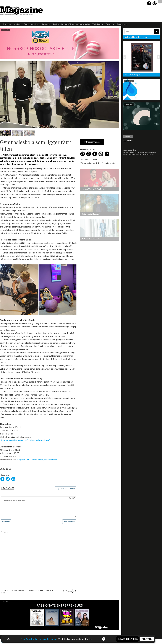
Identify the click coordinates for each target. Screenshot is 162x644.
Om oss (110, 24)
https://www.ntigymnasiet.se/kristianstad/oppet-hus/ (25, 440)
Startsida (7, 24)
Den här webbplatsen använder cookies (39, 639)
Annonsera (122, 24)
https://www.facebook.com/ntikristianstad (37, 460)
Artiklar (18, 24)
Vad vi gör (98, 24)
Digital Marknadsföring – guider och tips (71, 24)
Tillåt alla (147, 639)
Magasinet (46, 24)
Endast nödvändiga (128, 639)
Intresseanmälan (92, 142)
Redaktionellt (31, 24)
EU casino (128, 141)
